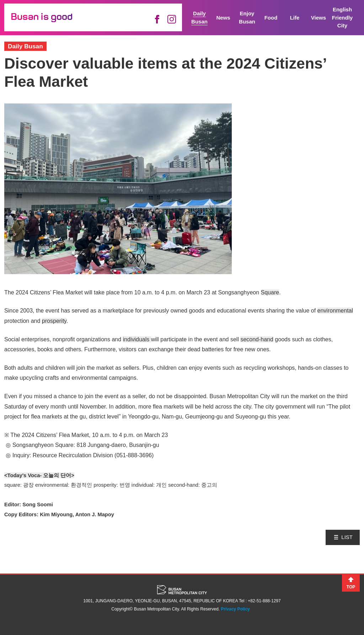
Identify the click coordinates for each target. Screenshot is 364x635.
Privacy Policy (235, 609)
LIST (347, 537)
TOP (351, 587)
